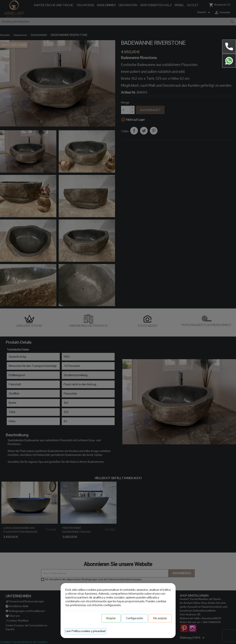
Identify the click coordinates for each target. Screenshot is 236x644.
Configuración (135, 618)
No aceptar (160, 618)
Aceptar (111, 618)
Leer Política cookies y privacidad (85, 631)
